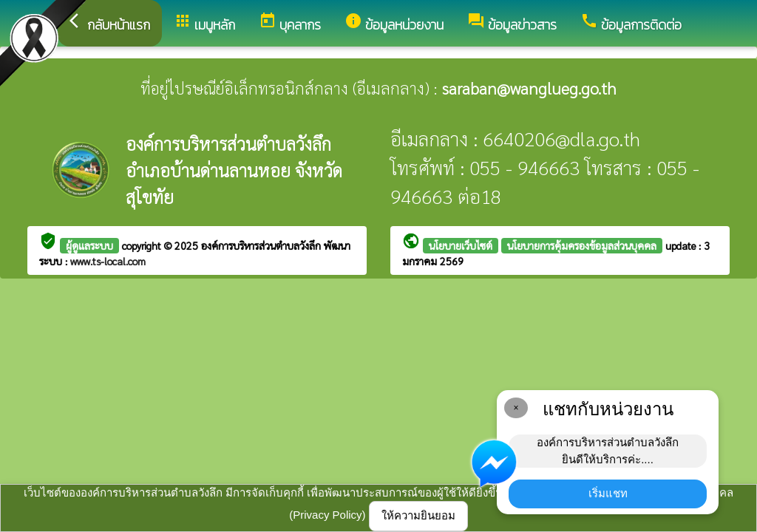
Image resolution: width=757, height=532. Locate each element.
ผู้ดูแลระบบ (89, 245)
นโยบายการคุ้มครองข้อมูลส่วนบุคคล (582, 245)
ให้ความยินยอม (418, 515)
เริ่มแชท (608, 493)
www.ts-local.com (108, 261)
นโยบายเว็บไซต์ (461, 245)
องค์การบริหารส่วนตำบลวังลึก (262, 245)
